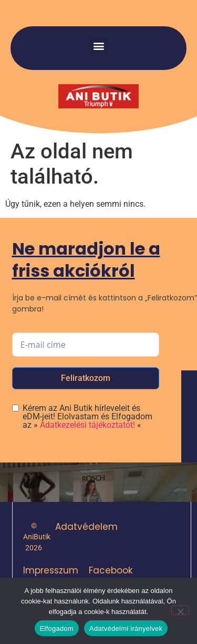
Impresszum (51, 570)
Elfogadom (57, 628)
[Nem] (180, 610)
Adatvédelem (86, 527)
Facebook (111, 570)
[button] (98, 46)
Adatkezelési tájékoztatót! (87, 425)
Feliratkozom (86, 378)
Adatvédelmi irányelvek (126, 628)
